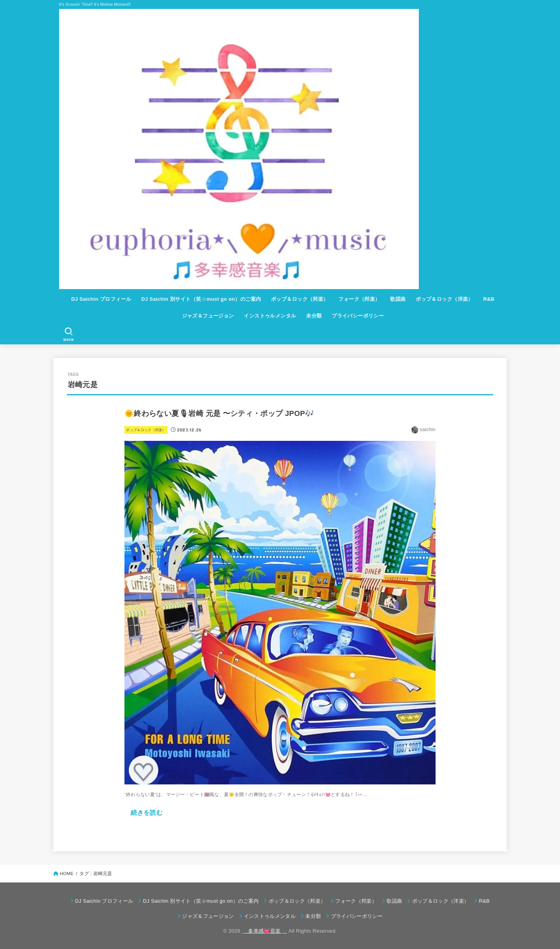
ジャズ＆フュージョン (208, 316)
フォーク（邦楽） (359, 299)
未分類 (314, 316)
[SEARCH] (69, 334)
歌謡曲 (398, 299)
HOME (67, 874)
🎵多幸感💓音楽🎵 (264, 931)
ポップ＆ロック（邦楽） (300, 299)
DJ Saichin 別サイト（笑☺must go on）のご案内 (201, 299)
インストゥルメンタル (270, 316)
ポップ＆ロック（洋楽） (444, 299)
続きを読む (147, 812)
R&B (489, 299)
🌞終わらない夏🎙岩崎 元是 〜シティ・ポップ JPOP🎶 (220, 413)
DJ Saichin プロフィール (101, 299)
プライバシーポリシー (358, 316)
